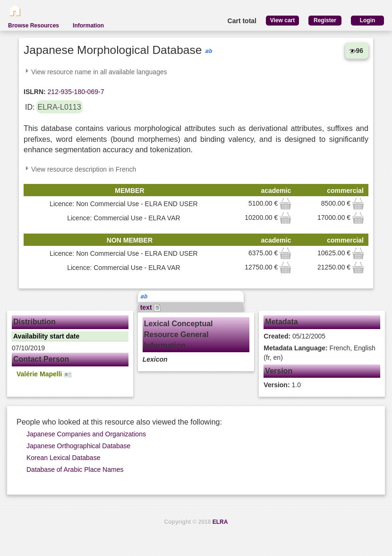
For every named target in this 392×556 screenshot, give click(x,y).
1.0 (282, 385)
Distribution (34, 322)
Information (88, 26)
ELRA (220, 522)
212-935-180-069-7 (75, 92)
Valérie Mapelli (44, 374)
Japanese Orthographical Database (78, 446)
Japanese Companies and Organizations (86, 434)
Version (279, 371)
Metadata (281, 322)
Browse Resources (34, 26)
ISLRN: (35, 92)
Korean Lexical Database (63, 458)
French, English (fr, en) (320, 353)
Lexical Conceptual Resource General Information (179, 334)
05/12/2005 (294, 336)
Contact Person (41, 359)
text (151, 307)
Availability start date (46, 336)
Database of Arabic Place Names (75, 469)
